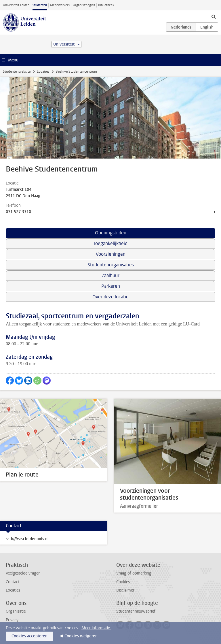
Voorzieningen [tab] (111, 254)
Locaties (43, 71)
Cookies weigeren (81, 636)
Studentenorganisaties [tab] (111, 265)
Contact (13, 582)
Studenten (40, 5)
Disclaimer (125, 590)
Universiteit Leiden (16, 5)
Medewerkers (60, 5)
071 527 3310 (18, 212)
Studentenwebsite (17, 71)
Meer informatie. (96, 628)
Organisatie (16, 611)
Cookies (123, 582)
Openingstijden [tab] (111, 233)
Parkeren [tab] (111, 286)
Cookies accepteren (29, 636)
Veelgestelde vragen (23, 573)
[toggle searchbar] (214, 16)
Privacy (12, 620)
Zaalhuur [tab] (111, 275)
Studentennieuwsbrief (136, 611)
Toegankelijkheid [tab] (110, 243)
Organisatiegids (84, 5)
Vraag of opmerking (134, 573)
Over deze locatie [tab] (110, 297)
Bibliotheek (106, 5)
